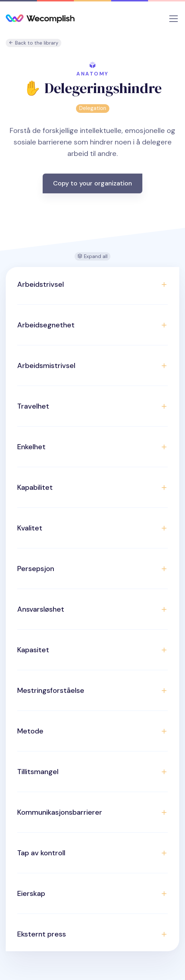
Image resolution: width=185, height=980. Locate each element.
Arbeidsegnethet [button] (46, 325)
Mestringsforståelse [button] (51, 690)
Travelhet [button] (33, 406)
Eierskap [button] (31, 893)
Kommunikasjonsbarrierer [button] (60, 812)
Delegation (93, 108)
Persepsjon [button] (36, 569)
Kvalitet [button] (30, 528)
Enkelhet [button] (31, 447)
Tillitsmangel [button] (38, 772)
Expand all (92, 256)
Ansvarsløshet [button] (41, 609)
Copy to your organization (92, 183)
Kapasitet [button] (33, 650)
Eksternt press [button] (42, 934)
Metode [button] (30, 731)
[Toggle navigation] (174, 19)
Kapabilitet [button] (35, 487)
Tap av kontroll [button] (41, 853)
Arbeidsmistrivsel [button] (46, 365)
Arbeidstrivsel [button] (41, 284)
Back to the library (34, 43)
